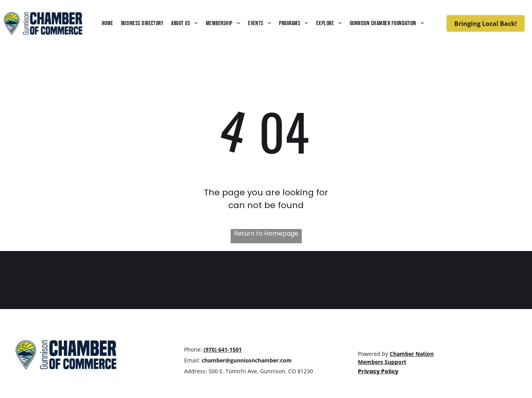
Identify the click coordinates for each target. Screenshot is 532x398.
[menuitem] (108, 23)
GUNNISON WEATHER (266, 280)
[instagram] (378, 337)
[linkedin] (393, 337)
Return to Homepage (266, 233)
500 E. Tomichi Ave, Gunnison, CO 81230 (261, 371)
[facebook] (364, 337)
